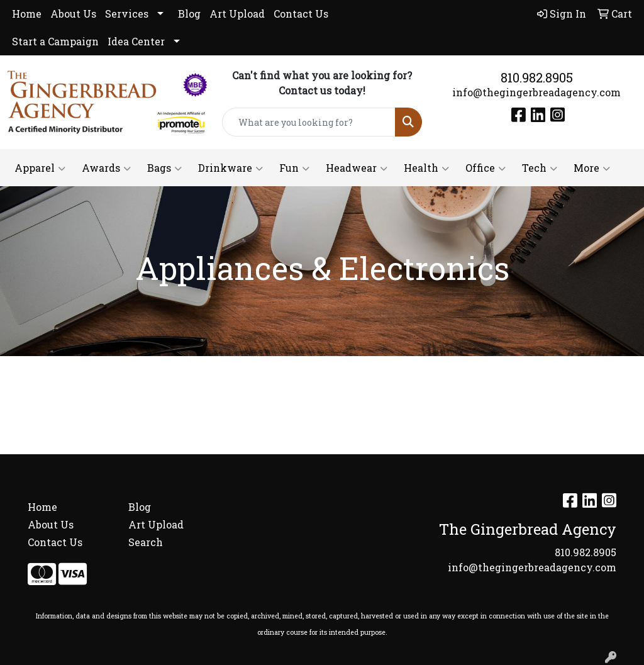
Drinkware (230, 168)
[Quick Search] (308, 122)
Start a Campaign (55, 41)
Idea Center (136, 41)
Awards (106, 168)
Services (127, 14)
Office (486, 168)
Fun (294, 168)
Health (426, 168)
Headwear (357, 168)
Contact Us (301, 14)
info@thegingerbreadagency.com (536, 92)
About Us (73, 14)
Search (146, 542)
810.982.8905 (537, 77)
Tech (540, 168)
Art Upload (237, 14)
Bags (164, 168)
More (592, 168)
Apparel (40, 168)
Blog (189, 14)
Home (27, 14)
